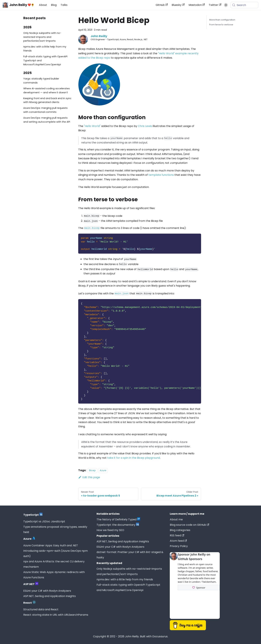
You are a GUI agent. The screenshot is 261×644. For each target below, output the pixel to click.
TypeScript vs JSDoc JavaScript (44, 521)
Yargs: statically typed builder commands (41, 81)
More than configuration (222, 20)
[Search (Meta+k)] (244, 5)
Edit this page (89, 477)
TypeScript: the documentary (118, 525)
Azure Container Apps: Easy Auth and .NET (51, 545)
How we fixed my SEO (110, 530)
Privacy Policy (179, 546)
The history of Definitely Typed (118, 519)
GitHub (162, 5)
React (30, 603)
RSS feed (177, 535)
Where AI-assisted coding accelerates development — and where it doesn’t (47, 90)
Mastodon (197, 5)
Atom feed (178, 541)
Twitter (215, 5)
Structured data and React (41, 609)
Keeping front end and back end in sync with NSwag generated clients (47, 100)
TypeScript (33, 515)
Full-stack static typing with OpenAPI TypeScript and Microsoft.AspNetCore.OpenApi (45, 60)
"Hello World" (92, 126)
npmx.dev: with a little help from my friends (45, 49)
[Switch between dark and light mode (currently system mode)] (226, 5)
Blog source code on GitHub (189, 525)
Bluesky (178, 5)
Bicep (92, 470)
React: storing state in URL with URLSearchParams (56, 615)
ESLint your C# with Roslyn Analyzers (47, 591)
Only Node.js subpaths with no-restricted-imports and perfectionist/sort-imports (42, 37)
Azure (103, 470)
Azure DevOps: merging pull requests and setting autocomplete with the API (47, 120)
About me (176, 519)
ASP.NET (31, 584)
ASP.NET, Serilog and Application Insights (50, 596)
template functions (161, 175)
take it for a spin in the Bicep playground (134, 458)
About (43, 5)
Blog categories (180, 530)
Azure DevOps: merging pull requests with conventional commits (45, 110)
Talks (64, 5)
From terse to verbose (221, 25)
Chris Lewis (145, 126)
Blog (54, 5)
